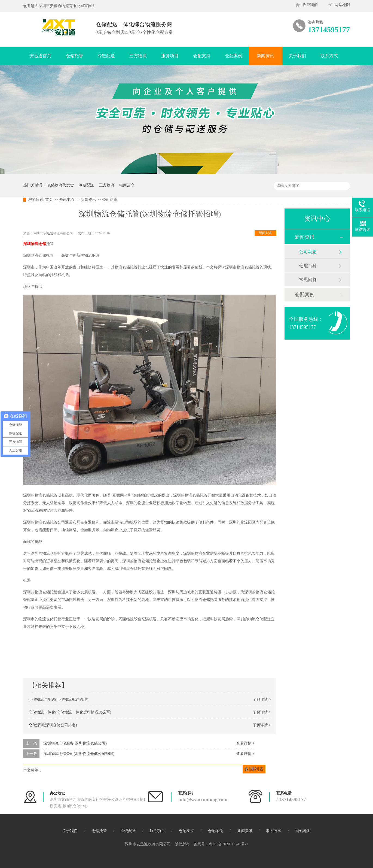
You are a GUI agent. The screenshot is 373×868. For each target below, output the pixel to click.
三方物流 (138, 56)
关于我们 (297, 56)
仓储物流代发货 (60, 185)
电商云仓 (127, 185)
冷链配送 (106, 56)
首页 (49, 200)
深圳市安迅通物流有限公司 (54, 233)
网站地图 (342, 5)
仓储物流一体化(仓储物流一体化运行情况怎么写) (70, 712)
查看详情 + (245, 743)
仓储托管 (74, 56)
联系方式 (329, 56)
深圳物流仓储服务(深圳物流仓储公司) (75, 743)
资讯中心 (67, 200)
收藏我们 (310, 5)
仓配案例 (234, 56)
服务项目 (170, 56)
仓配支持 (202, 56)
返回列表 (265, 233)
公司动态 (110, 200)
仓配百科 (308, 266)
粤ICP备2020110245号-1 (229, 844)
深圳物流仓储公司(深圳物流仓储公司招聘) (79, 754)
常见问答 (308, 279)
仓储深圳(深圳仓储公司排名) (53, 725)
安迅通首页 (40, 56)
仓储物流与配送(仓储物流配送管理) (58, 699)
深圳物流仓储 (35, 244)
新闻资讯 (265, 56)
